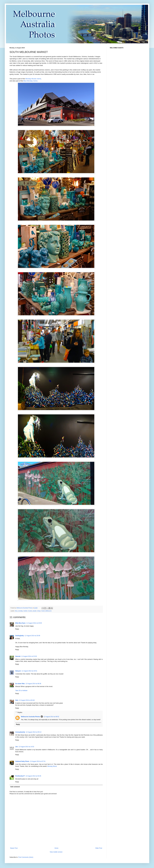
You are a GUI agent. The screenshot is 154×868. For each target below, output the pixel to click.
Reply (17, 629)
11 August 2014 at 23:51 (29, 671)
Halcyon (18, 671)
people (35, 611)
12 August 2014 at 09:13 (34, 732)
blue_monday (19, 611)
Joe (17, 747)
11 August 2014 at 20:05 (34, 623)
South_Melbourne (46, 611)
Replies (20, 712)
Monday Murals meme (33, 79)
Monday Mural (52, 766)
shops (39, 611)
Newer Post (14, 848)
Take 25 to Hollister (21, 691)
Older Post (99, 848)
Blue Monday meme (31, 81)
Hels (17, 700)
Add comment (15, 787)
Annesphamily (20, 732)
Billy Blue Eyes (20, 623)
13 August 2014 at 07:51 (38, 761)
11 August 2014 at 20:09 (32, 636)
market (25, 611)
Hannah (18, 656)
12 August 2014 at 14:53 (26, 747)
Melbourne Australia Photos (31, 717)
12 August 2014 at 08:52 (51, 717)
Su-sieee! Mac (20, 684)
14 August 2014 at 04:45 (33, 776)
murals (30, 611)
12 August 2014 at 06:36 (33, 684)
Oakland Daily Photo (22, 761)
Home (56, 848)
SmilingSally (20, 636)
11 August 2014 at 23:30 (29, 656)
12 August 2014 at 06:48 (27, 700)
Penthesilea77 (20, 776)
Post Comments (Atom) (26, 857)
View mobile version (56, 852)
